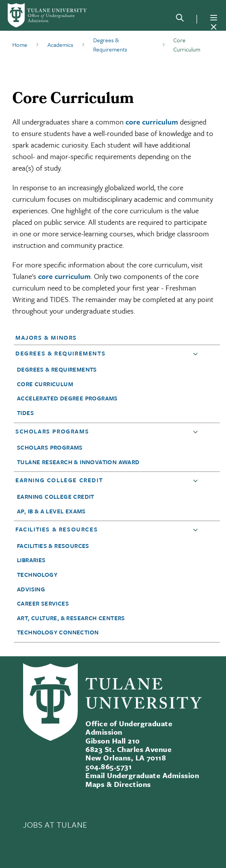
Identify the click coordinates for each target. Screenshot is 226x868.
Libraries (31, 560)
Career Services (43, 603)
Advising (31, 589)
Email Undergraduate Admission (142, 775)
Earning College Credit (59, 480)
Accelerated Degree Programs (67, 398)
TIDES (25, 413)
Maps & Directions (118, 784)
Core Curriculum (45, 384)
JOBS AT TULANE (55, 825)
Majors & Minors (46, 337)
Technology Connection (58, 632)
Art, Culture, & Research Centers (71, 618)
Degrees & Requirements (60, 353)
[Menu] (214, 18)
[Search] (180, 19)
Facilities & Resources (57, 529)
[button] (108, 337)
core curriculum (152, 122)
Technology (37, 574)
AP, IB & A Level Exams (51, 511)
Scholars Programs (52, 431)
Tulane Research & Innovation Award (78, 462)
